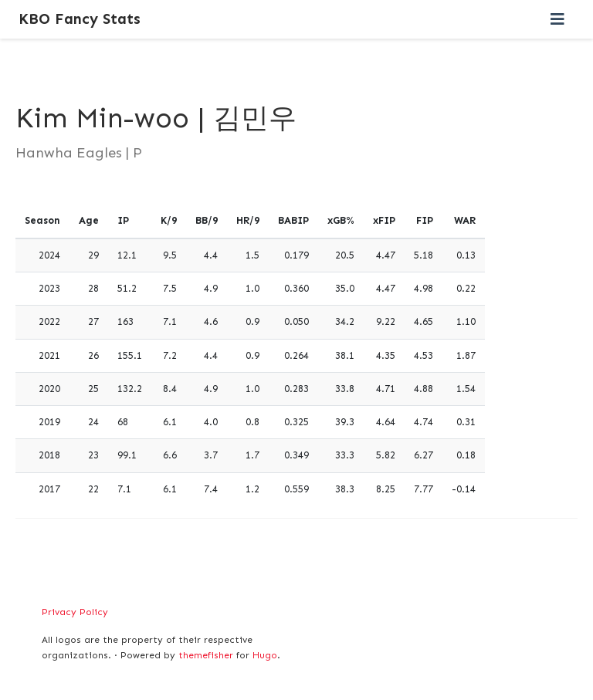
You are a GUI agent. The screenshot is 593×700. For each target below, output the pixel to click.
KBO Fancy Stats (80, 19)
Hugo (265, 655)
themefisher (206, 655)
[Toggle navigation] (557, 19)
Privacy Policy (75, 612)
